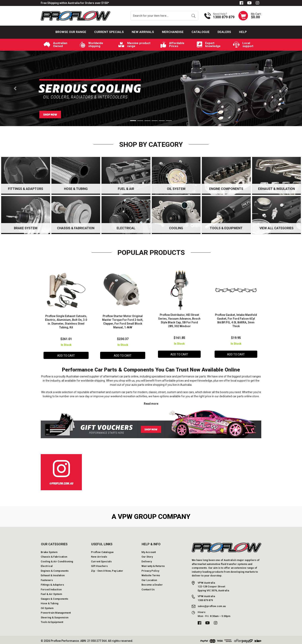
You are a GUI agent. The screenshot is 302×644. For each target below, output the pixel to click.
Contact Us (148, 588)
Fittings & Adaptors (52, 583)
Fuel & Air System (51, 592)
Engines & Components (55, 569)
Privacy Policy (150, 569)
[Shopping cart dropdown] (250, 16)
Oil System (47, 606)
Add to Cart (66, 354)
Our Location (149, 578)
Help (243, 32)
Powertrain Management (56, 611)
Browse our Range (71, 32)
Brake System (49, 550)
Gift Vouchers (99, 564)
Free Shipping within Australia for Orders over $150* (75, 3)
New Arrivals (143, 32)
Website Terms (151, 574)
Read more (151, 402)
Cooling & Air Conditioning (57, 560)
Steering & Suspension (55, 616)
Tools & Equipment (52, 620)
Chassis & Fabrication (54, 555)
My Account (149, 550)
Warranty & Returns (153, 564)
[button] (15, 88)
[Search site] (193, 16)
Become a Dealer (152, 583)
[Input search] (160, 16)
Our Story (147, 555)
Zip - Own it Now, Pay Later (107, 569)
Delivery (147, 560)
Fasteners (47, 578)
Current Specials (109, 32)
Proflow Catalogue (102, 550)
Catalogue (201, 32)
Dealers (224, 32)
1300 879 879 (224, 17)
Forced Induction (51, 588)
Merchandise (173, 32)
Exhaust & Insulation (53, 574)
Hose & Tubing (50, 602)
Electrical (47, 564)
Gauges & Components (54, 597)
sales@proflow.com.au (212, 605)
